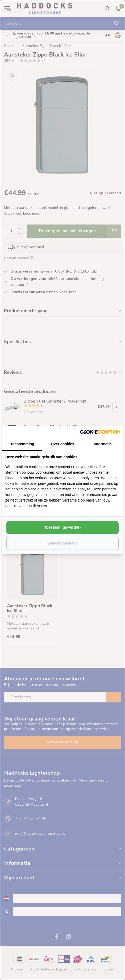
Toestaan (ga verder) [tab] (63, 527)
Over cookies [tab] (62, 444)
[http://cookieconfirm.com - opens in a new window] (100, 432)
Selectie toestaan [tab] (62, 543)
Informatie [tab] (103, 444)
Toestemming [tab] (22, 444)
